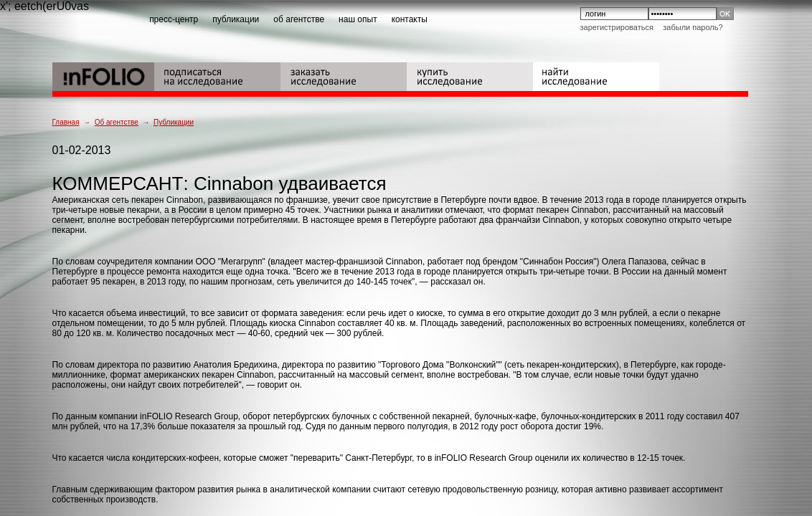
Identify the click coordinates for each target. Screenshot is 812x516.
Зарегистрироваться (617, 27)
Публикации (174, 122)
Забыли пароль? (693, 27)
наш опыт (358, 19)
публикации (236, 19)
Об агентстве (117, 122)
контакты (410, 19)
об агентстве (299, 19)
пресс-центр (174, 19)
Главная (66, 122)
